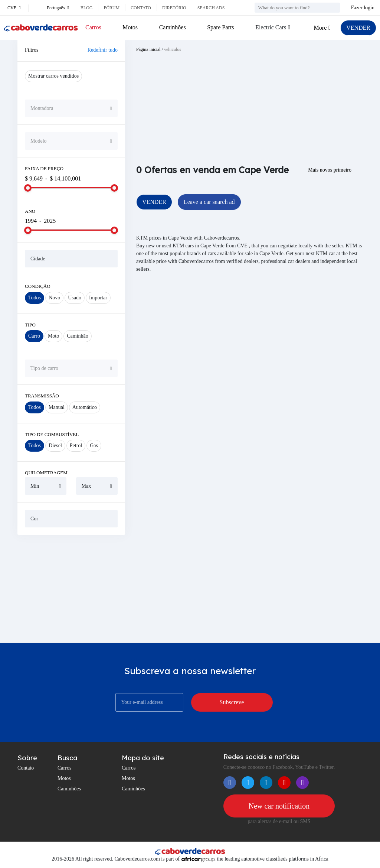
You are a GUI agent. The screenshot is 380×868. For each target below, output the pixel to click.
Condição (38, 286)
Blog (87, 8)
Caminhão (78, 336)
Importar (98, 298)
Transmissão (42, 396)
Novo (54, 298)
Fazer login (363, 8)
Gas (94, 446)
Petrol (76, 446)
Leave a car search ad (209, 202)
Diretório (174, 8)
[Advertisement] (71, 589)
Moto (53, 336)
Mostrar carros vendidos (53, 76)
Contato (141, 8)
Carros (93, 27)
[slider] (28, 188)
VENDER (358, 28)
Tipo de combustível (52, 434)
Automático (85, 407)
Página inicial (148, 49)
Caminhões (173, 27)
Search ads (211, 8)
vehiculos (173, 49)
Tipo (30, 325)
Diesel (55, 446)
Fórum (112, 8)
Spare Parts (220, 27)
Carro (34, 336)
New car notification (279, 806)
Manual (57, 407)
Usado (75, 298)
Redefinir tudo (103, 50)
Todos (35, 298)
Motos (130, 27)
